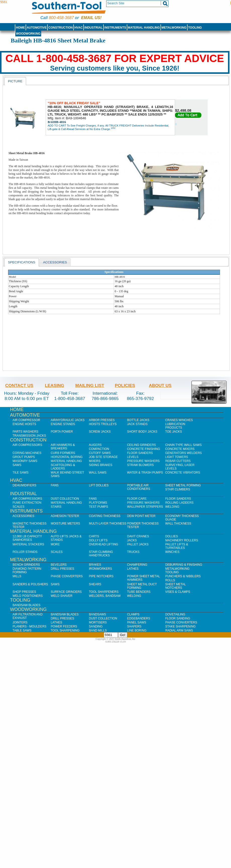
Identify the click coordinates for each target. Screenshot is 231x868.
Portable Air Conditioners (139, 487)
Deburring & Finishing (184, 565)
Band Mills (98, 630)
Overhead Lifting (104, 544)
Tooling (195, 28)
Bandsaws (97, 614)
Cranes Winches (179, 420)
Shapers (134, 626)
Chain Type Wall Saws (183, 445)
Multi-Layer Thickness (108, 524)
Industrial (94, 28)
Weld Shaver (62, 596)
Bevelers (59, 565)
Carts (94, 536)
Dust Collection (65, 499)
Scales (18, 507)
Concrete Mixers (180, 449)
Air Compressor (26, 420)
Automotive (37, 28)
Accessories (23, 516)
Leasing (55, 385)
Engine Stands (63, 424)
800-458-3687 (61, 18)
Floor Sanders (140, 453)
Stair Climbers (178, 489)
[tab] (15, 81)
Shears (95, 584)
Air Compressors (27, 445)
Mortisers (98, 622)
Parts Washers (25, 432)
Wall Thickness (178, 524)
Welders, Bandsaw (105, 596)
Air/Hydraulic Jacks (68, 420)
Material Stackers (28, 544)
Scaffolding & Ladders (63, 467)
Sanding (96, 626)
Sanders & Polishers (30, 584)
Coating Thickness (105, 516)
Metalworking (174, 28)
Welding (172, 507)
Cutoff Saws (100, 453)
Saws (17, 465)
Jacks (132, 540)
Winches (172, 552)
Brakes (95, 565)
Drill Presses (63, 569)
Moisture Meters (65, 524)
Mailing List (90, 385)
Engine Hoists (24, 424)
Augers (95, 445)
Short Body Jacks (142, 432)
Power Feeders (64, 626)
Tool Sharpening (65, 630)
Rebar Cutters (178, 461)
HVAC (78, 28)
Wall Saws (98, 473)
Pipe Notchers (101, 576)
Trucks (133, 552)
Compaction (99, 449)
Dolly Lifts (98, 540)
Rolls (170, 580)
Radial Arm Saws (179, 630)
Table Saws (22, 630)
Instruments (115, 28)
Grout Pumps (24, 457)
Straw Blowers (140, 465)
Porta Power (62, 432)
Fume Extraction (27, 503)
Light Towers (177, 457)
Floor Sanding (178, 618)
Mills (17, 576)
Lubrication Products (175, 426)
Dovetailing (175, 614)
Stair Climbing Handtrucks (101, 554)
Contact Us (19, 385)
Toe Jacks (174, 432)
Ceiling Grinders (141, 445)
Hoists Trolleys (103, 424)
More (55, 544)
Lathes (133, 569)
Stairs (56, 507)
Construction (61, 28)
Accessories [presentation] (55, 262)
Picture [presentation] (15, 81)
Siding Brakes (101, 465)
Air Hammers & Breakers (63, 447)
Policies (125, 385)
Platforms (98, 503)
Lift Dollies (99, 485)
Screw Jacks (100, 432)
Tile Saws (21, 473)
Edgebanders (139, 618)
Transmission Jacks (29, 436)
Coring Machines (27, 453)
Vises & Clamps (178, 592)
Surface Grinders (66, 592)
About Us (160, 385)
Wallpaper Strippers (145, 507)
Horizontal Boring (67, 457)
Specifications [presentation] (21, 262)
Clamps (133, 614)
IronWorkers (100, 569)
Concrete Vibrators (183, 473)
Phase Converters (67, 576)
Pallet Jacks (138, 544)
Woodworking (28, 34)
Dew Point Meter (141, 516)
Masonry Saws (25, 461)
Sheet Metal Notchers (176, 586)
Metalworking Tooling (177, 570)
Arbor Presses (102, 420)
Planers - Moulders (30, 626)
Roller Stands (25, 552)
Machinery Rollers (182, 540)
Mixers (95, 461)
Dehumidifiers (24, 485)
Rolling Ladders (179, 503)
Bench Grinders (26, 565)
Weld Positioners (28, 596)
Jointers (20, 622)
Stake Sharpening (180, 626)
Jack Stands (137, 424)
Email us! (91, 18)
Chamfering (137, 565)
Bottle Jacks (138, 420)
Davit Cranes (138, 536)
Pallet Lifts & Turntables (177, 546)
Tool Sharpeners (104, 592)
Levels (133, 457)
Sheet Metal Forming (183, 485)
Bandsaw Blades (26, 605)
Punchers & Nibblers (183, 576)
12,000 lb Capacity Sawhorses (27, 538)
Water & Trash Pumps (145, 473)
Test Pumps (98, 507)
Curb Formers (63, 453)
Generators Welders (184, 453)
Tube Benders (139, 592)
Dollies (172, 536)
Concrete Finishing (143, 449)
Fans (55, 485)
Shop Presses (24, 592)
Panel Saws (137, 622)
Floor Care (137, 499)
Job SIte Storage (103, 457)
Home (20, 28)
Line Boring (137, 630)
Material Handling (144, 28)
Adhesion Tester (65, 516)
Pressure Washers (143, 461)
